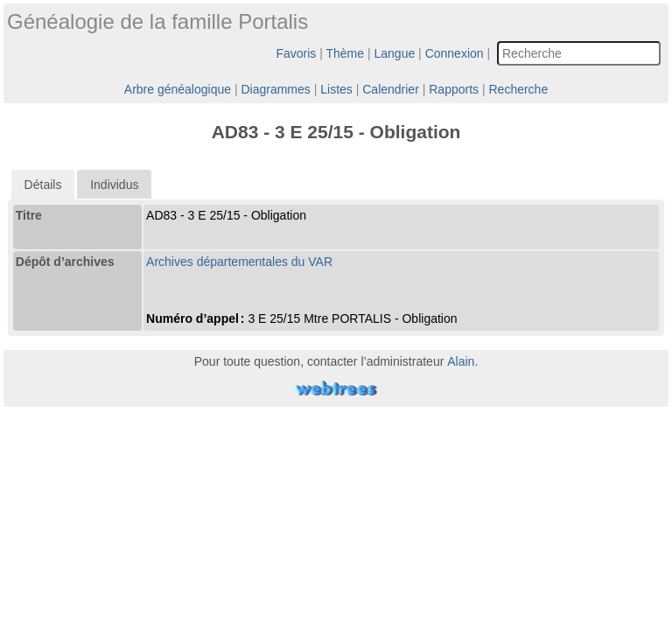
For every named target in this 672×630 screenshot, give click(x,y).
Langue (395, 53)
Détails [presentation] (43, 185)
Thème (346, 53)
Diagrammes (275, 89)
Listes (336, 89)
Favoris (296, 53)
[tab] (43, 185)
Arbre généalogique (178, 89)
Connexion (455, 53)
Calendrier (391, 89)
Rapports (454, 89)
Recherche (518, 89)
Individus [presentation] (114, 185)
